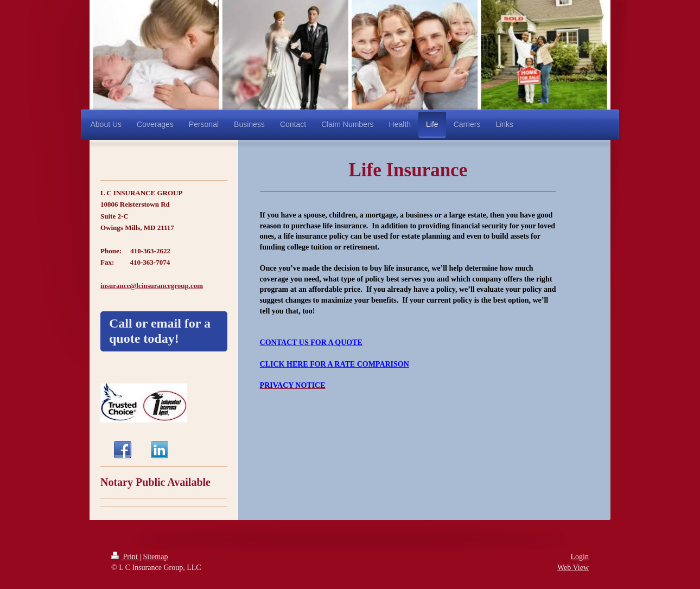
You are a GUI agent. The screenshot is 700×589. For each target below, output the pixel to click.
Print (125, 557)
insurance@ (118, 286)
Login (580, 557)
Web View (573, 568)
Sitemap (156, 557)
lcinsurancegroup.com (170, 286)
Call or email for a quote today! (160, 331)
